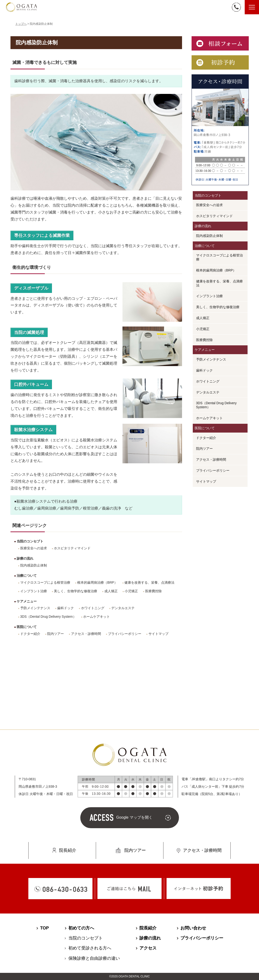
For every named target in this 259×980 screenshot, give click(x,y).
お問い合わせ (193, 928)
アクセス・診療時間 (86, 634)
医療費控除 (153, 591)
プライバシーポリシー (125, 634)
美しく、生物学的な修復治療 (76, 591)
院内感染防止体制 (34, 565)
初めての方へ (81, 928)
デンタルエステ (123, 608)
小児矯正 (131, 591)
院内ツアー (56, 634)
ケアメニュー (27, 601)
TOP (44, 928)
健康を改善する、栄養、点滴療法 (149, 582)
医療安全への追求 (34, 548)
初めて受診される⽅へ (90, 948)
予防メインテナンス (35, 608)
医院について (27, 627)
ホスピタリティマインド (72, 548)
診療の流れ (25, 558)
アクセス (148, 948)
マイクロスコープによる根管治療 (45, 582)
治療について (27, 576)
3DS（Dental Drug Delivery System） (48, 617)
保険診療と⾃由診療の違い (94, 958)
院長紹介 (68, 850)
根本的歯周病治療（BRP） (97, 582)
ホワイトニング (93, 608)
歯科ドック (66, 608)
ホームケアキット (96, 617)
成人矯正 (111, 591)
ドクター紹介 (30, 634)
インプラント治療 (34, 591)
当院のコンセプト (30, 541)
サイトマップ (158, 634)
